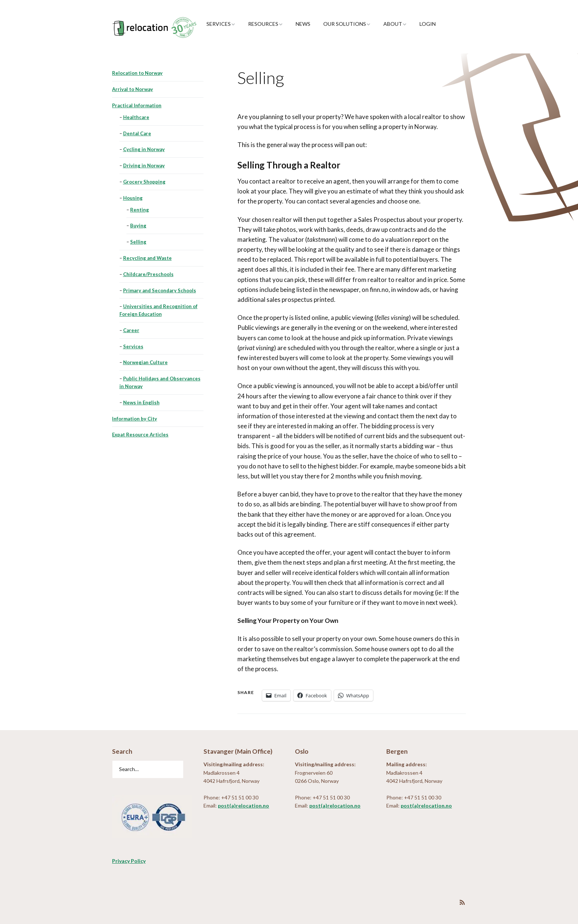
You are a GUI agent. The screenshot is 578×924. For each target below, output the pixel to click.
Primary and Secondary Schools (160, 290)
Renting (140, 210)
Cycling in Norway (144, 149)
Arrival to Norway (133, 89)
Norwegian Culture (145, 362)
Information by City (135, 419)
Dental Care (137, 133)
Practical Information (137, 105)
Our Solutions (345, 24)
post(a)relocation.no (243, 806)
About (393, 24)
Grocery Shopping (144, 182)
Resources (263, 24)
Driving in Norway (144, 165)
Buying (138, 226)
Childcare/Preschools (148, 274)
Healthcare (136, 117)
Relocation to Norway (137, 73)
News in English (141, 402)
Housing (133, 198)
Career (131, 330)
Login (428, 24)
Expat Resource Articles (140, 435)
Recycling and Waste (147, 258)
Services (219, 24)
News (303, 24)
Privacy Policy (129, 861)
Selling (138, 242)
